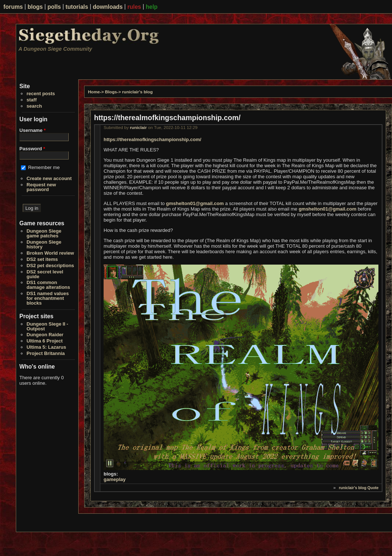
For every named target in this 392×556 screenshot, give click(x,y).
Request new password (41, 187)
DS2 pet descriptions (50, 266)
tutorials (77, 7)
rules (134, 7)
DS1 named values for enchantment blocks (48, 298)
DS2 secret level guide (45, 274)
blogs (35, 7)
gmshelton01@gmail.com (195, 203)
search (34, 106)
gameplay (115, 479)
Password (32, 149)
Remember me (44, 167)
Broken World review (50, 253)
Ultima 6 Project (44, 341)
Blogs (111, 92)
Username (33, 130)
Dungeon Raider (45, 335)
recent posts (41, 94)
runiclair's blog (137, 92)
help (152, 7)
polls (54, 7)
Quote (373, 488)
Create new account (49, 178)
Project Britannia (46, 353)
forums (13, 7)
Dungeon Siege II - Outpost (47, 326)
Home (94, 92)
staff (31, 100)
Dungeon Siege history (44, 244)
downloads (108, 7)
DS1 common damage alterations (48, 285)
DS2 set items (42, 259)
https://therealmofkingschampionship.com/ (152, 139)
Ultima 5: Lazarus (46, 347)
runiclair (139, 127)
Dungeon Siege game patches (44, 233)
